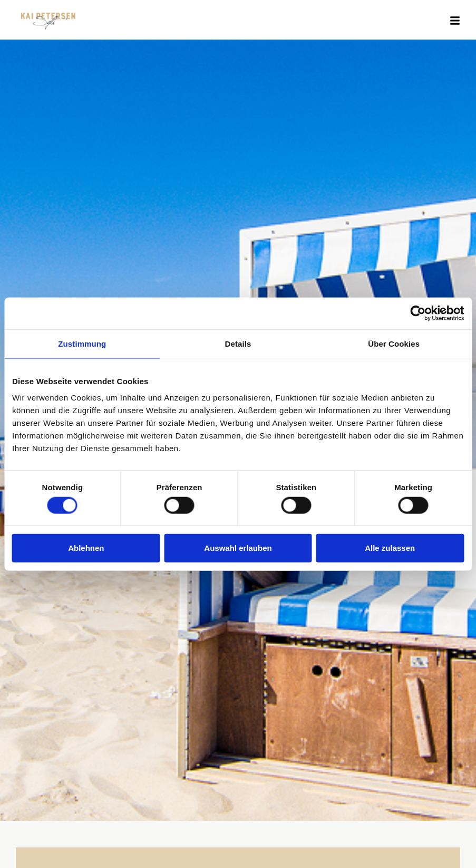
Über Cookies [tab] (394, 343)
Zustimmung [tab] (82, 343)
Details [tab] (238, 343)
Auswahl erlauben (238, 548)
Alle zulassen (390, 548)
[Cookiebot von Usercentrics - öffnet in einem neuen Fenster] (418, 313)
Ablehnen (86, 548)
